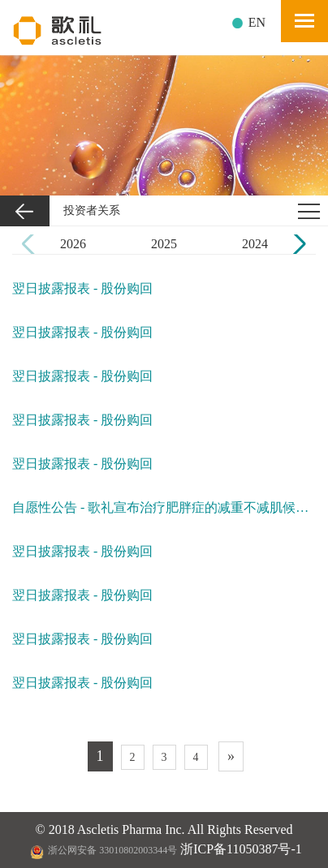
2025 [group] (164, 244)
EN (257, 22)
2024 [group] (255, 244)
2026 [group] (73, 244)
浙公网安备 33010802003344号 (104, 850)
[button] (297, 244)
